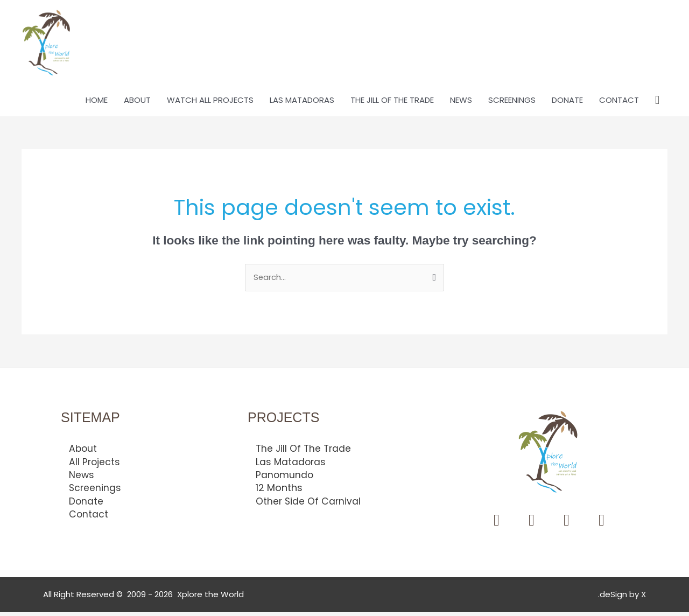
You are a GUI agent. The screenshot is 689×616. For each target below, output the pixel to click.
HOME (97, 104)
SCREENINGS (512, 104)
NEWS (461, 104)
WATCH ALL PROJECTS (210, 104)
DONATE (567, 104)
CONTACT (619, 104)
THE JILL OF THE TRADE (392, 104)
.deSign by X (622, 598)
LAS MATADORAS (302, 104)
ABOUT (137, 104)
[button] (657, 104)
